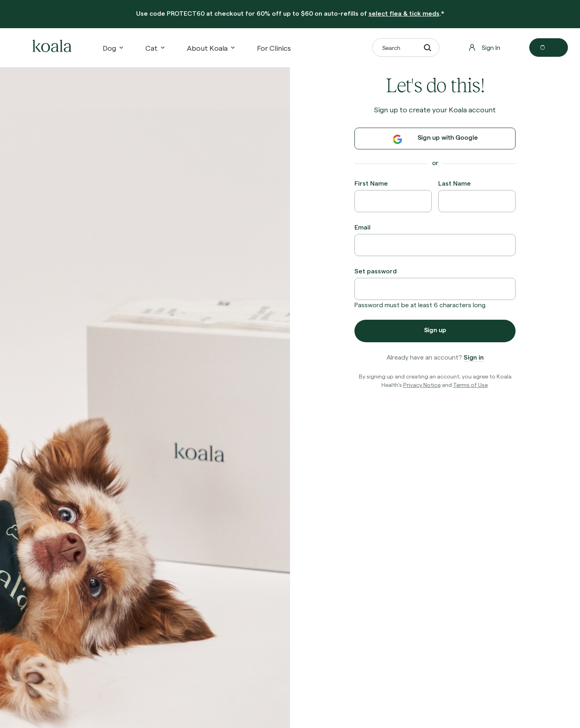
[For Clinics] (274, 48)
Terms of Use (470, 385)
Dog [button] (113, 48)
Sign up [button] (435, 331)
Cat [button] (155, 48)
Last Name (455, 183)
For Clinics (274, 48)
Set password (376, 271)
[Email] (435, 245)
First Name (371, 183)
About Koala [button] (210, 48)
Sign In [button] (484, 47)
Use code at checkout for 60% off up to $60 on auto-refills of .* (290, 13)
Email (362, 227)
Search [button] (407, 48)
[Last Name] (477, 201)
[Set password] (435, 289)
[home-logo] (51, 48)
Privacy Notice (422, 385)
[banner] (290, 14)
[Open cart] (549, 48)
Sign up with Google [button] (435, 139)
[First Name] (393, 201)
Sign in (474, 357)
